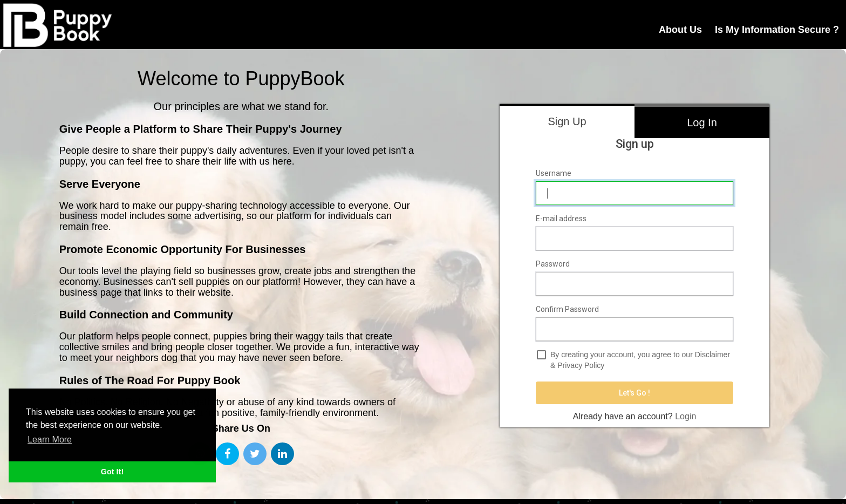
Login (685, 416)
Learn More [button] (50, 440)
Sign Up (567, 121)
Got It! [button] (112, 472)
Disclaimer (712, 355)
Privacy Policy (581, 365)
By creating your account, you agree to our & (640, 360)
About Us (680, 30)
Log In (702, 122)
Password (553, 264)
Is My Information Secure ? (777, 30)
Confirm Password (567, 309)
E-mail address (561, 219)
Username (554, 173)
